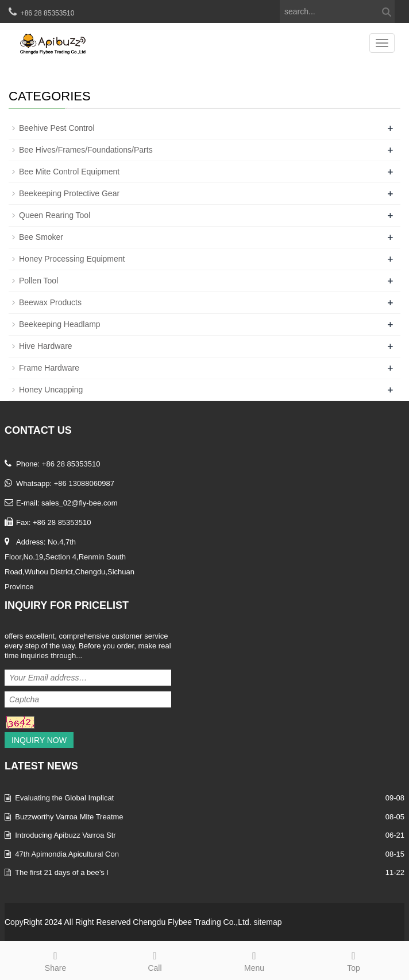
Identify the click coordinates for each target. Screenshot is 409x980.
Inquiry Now (39, 740)
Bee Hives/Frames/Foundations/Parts (86, 150)
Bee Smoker (41, 237)
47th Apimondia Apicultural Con (67, 854)
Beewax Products (50, 302)
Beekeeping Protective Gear (69, 193)
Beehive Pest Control (57, 128)
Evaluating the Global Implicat (64, 798)
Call (155, 960)
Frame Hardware (49, 368)
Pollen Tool (38, 281)
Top (354, 960)
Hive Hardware (46, 346)
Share (55, 960)
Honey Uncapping (51, 390)
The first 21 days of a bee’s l (61, 872)
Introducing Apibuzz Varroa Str (65, 835)
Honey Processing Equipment (72, 259)
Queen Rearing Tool (55, 215)
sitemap (267, 922)
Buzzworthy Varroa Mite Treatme (69, 817)
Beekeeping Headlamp (60, 324)
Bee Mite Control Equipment (69, 172)
